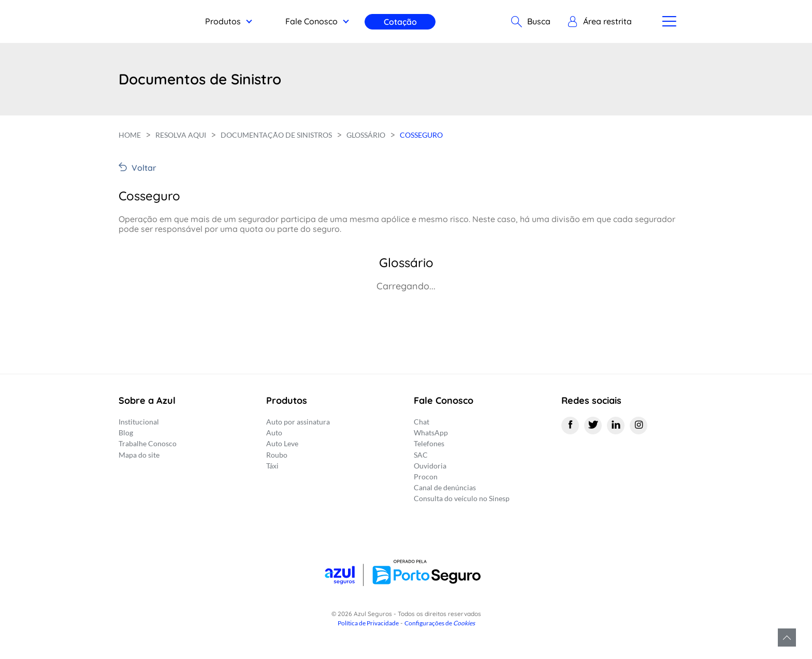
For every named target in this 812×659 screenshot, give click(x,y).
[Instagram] (639, 426)
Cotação (400, 22)
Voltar (144, 168)
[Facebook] (570, 426)
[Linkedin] (616, 426)
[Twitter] (593, 426)
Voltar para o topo (787, 638)
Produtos (223, 21)
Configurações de (440, 623)
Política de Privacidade (368, 623)
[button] (598, 22)
